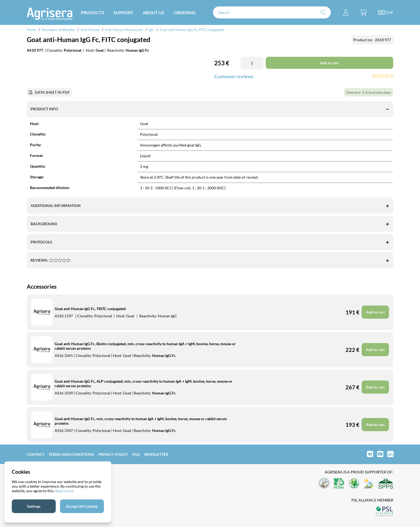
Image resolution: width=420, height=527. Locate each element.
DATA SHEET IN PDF (52, 92)
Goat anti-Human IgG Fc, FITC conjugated (192, 30)
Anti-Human (90, 30)
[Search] (272, 12)
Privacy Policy (113, 454)
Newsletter (156, 454)
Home (31, 30)
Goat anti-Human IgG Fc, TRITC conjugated (90, 309)
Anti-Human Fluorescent (124, 30)
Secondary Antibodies (58, 30)
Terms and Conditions (71, 454)
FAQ (136, 454)
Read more (64, 491)
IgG (151, 30)
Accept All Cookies (82, 506)
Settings (34, 506)
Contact (35, 454)
